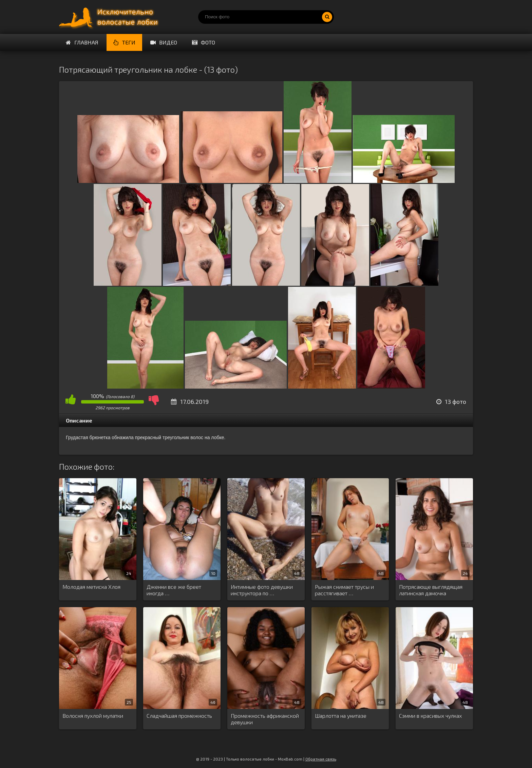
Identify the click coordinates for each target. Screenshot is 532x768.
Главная (82, 42)
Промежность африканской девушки (265, 719)
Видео (164, 42)
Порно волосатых (110, 17)
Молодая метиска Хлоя (91, 587)
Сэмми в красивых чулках (430, 716)
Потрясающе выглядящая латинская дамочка (431, 590)
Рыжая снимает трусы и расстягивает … (344, 590)
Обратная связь (321, 759)
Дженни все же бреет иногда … (174, 590)
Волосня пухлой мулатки (93, 716)
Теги (124, 42)
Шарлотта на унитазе (341, 716)
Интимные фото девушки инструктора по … (262, 590)
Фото (204, 42)
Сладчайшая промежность (179, 716)
